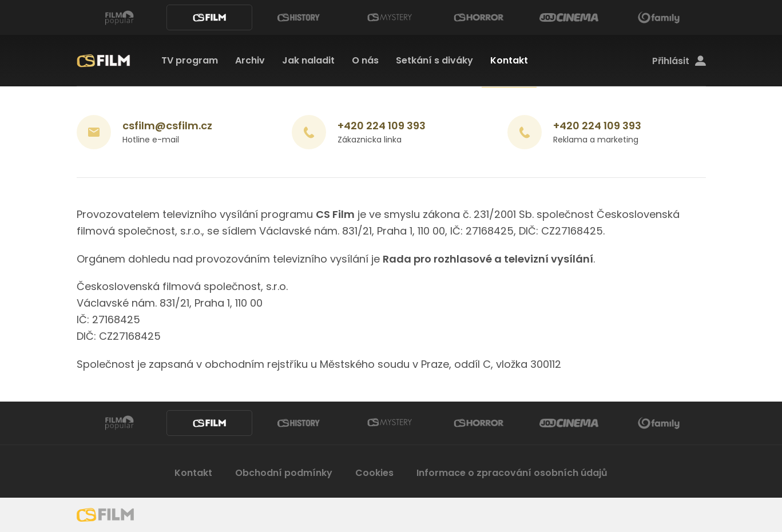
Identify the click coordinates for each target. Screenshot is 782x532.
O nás (365, 60)
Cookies (374, 473)
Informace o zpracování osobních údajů (512, 473)
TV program (190, 60)
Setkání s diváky (434, 60)
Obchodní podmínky (284, 473)
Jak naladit (308, 60)
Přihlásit (679, 61)
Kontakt (509, 60)
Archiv (250, 60)
